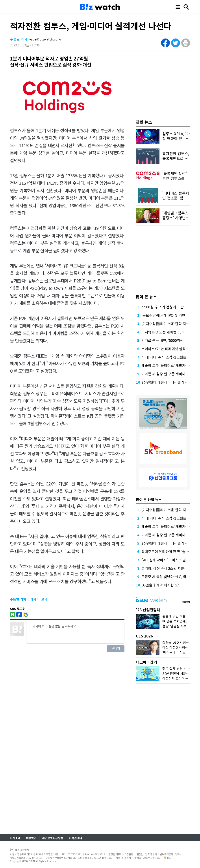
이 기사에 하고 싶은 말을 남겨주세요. (75, 633)
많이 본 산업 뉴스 (149, 500)
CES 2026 (144, 636)
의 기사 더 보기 (29, 599)
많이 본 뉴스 (146, 297)
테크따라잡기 (146, 662)
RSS (167, 858)
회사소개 (15, 838)
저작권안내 (75, 838)
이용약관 (31, 838)
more (186, 601)
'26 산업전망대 (148, 610)
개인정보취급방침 (53, 838)
